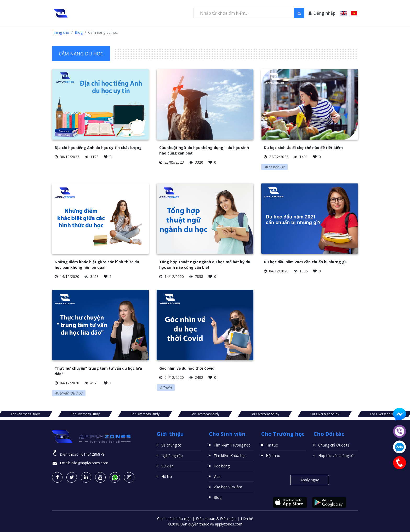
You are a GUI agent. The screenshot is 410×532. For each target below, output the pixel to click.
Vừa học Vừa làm (228, 487)
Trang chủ (61, 32)
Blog (79, 32)
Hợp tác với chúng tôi (336, 456)
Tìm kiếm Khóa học (230, 456)
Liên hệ (247, 519)
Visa (217, 476)
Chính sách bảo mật (174, 519)
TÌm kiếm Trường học (232, 445)
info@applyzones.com (90, 463)
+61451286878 (92, 454)
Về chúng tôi (172, 445)
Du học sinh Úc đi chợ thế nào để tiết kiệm (303, 148)
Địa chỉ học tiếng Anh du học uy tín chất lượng (98, 148)
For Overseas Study (25, 414)
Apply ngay (310, 480)
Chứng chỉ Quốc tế (334, 445)
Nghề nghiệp (172, 456)
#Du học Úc (274, 167)
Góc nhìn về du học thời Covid (187, 368)
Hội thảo (273, 456)
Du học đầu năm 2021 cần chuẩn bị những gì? (306, 262)
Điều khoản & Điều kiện (216, 519)
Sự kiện (167, 466)
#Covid (166, 388)
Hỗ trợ (167, 476)
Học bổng (222, 466)
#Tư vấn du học (69, 393)
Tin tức (272, 445)
